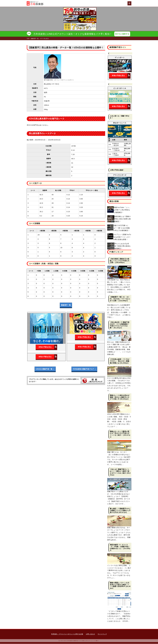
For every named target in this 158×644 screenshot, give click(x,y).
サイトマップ (102, 634)
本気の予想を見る (48, 347)
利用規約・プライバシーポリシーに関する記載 (67, 634)
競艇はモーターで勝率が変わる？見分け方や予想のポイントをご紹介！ (120, 434)
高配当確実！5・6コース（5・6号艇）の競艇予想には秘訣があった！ (120, 547)
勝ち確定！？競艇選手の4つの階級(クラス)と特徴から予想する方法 (120, 511)
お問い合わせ (90, 634)
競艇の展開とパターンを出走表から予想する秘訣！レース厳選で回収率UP (120, 585)
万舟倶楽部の (84, 369)
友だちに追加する (123, 34)
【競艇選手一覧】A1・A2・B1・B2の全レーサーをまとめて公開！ (120, 299)
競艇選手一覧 (66, 305)
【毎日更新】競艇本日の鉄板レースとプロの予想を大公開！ (120, 261)
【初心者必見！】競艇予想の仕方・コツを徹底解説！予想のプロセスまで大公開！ (120, 325)
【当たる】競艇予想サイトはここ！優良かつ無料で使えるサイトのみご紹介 (120, 471)
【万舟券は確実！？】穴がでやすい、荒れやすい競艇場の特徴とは (120, 361)
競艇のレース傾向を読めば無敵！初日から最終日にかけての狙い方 (120, 397)
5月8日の (45, 369)
